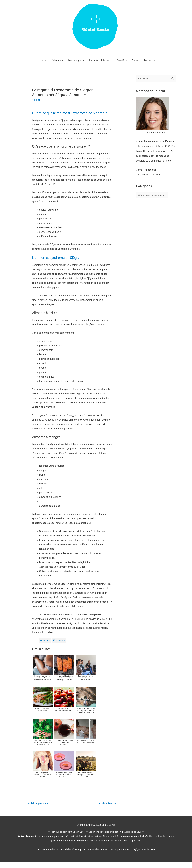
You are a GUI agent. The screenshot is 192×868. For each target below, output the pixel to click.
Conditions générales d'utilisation (106, 838)
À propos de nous (136, 838)
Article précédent (39, 809)
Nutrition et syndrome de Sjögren (61, 263)
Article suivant (106, 809)
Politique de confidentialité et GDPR (66, 838)
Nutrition (37, 100)
